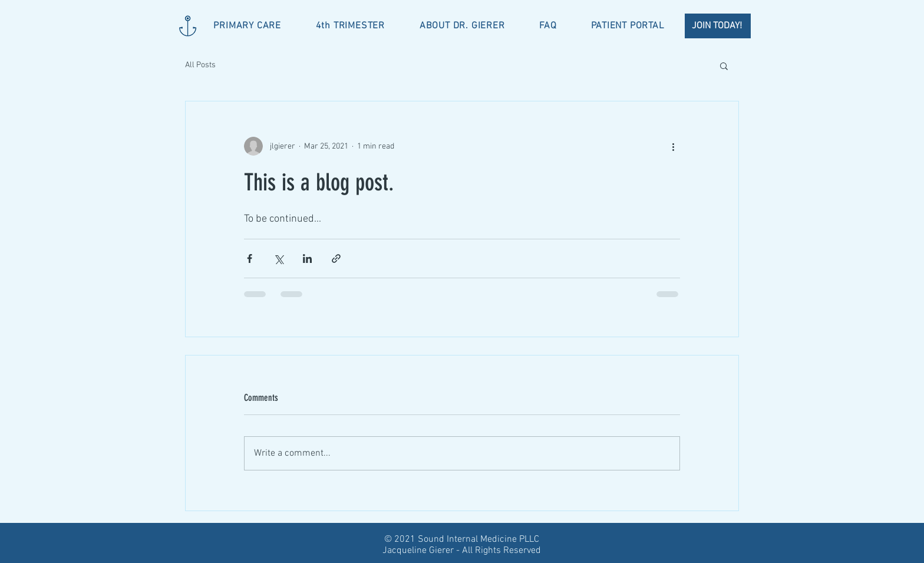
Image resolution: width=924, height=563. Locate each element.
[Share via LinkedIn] (307, 259)
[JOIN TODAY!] (718, 26)
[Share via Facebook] (250, 259)
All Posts (200, 65)
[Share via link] (336, 259)
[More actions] (673, 146)
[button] (724, 65)
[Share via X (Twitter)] (278, 259)
